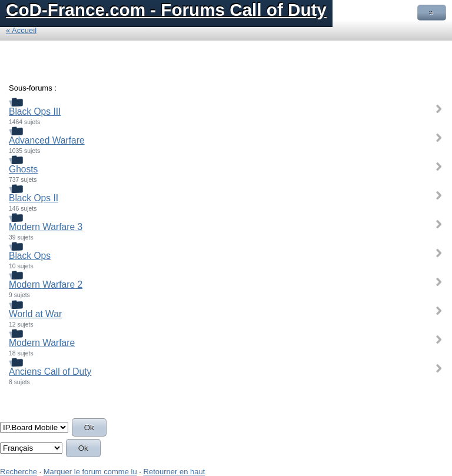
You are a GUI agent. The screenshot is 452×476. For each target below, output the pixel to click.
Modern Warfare (42, 343)
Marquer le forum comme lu (90, 472)
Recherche (19, 472)
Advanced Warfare (47, 140)
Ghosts (23, 169)
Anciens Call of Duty (50, 372)
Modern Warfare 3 (46, 227)
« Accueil (21, 30)
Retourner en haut (175, 472)
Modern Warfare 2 (46, 284)
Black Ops (30, 256)
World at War (35, 314)
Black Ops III (35, 111)
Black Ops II (34, 198)
